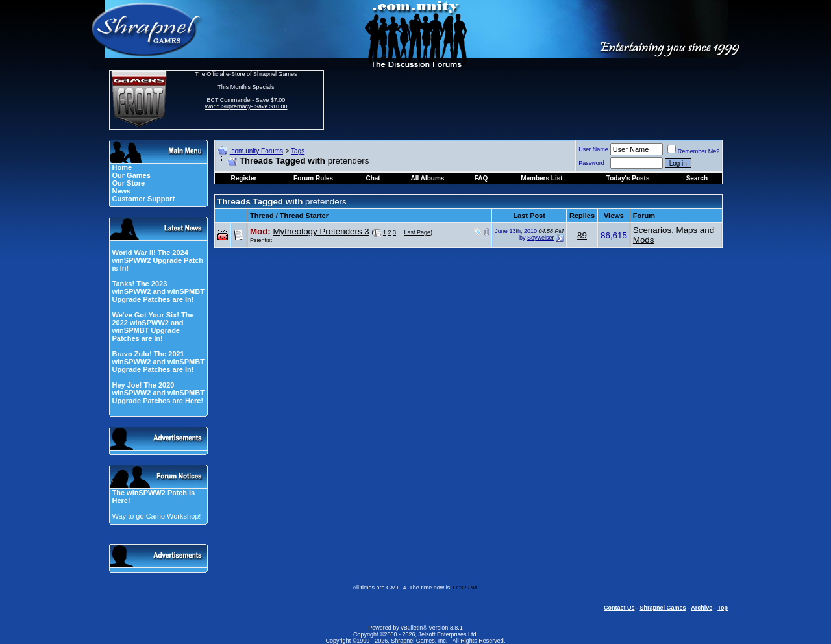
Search (697, 178)
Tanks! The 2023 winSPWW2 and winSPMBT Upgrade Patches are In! (158, 291)
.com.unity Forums (256, 151)
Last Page (418, 232)
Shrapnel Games (663, 608)
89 (582, 235)
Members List (541, 178)
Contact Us (619, 608)
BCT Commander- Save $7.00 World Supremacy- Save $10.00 (246, 103)
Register (244, 178)
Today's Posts (628, 178)
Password (591, 163)
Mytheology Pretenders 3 (321, 231)
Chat (373, 178)
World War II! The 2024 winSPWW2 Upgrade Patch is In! (157, 260)
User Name (593, 149)
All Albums (428, 178)
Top (723, 608)
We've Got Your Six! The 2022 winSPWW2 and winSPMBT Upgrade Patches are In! (153, 327)
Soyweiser (541, 238)
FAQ (481, 178)
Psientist (261, 240)
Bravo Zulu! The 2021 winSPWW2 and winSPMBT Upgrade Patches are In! (158, 362)
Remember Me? (694, 151)
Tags (298, 151)
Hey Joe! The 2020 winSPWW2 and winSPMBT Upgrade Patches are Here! (158, 393)
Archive (701, 608)
